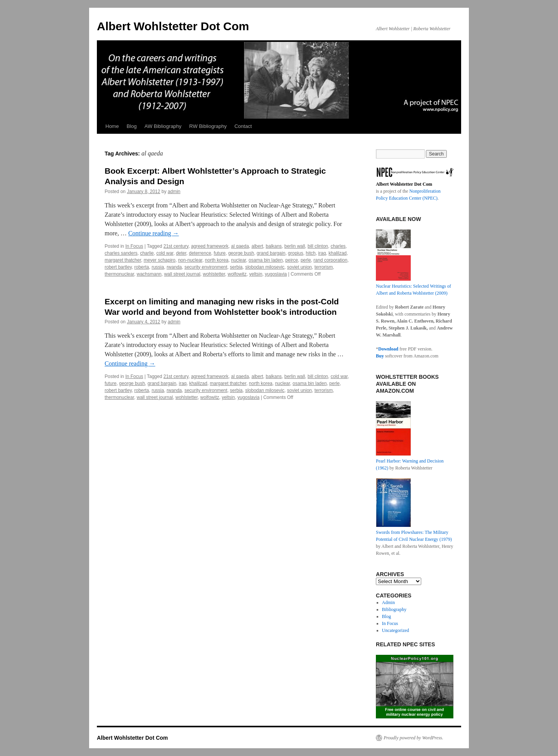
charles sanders (121, 253)
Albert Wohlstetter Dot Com (173, 26)
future (220, 253)
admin (174, 192)
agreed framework (210, 246)
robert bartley (118, 267)
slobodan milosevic (265, 267)
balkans (274, 246)
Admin (388, 602)
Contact (243, 126)
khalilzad (338, 253)
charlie (147, 253)
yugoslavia (276, 274)
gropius (295, 253)
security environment (206, 267)
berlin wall (295, 246)
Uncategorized (396, 630)
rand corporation (330, 260)
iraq (322, 253)
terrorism (323, 267)
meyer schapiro (160, 260)
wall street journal (182, 274)
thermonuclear (119, 274)
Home (112, 126)
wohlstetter (214, 274)
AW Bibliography (163, 126)
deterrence (200, 253)
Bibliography (394, 609)
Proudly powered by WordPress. (413, 738)
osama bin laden (266, 260)
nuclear (239, 260)
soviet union (300, 267)
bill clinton (318, 246)
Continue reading (154, 233)
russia (158, 267)
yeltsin (256, 274)
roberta (141, 267)
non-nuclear (190, 260)
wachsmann (149, 274)
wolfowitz (237, 274)
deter (181, 253)
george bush (241, 253)
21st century (176, 246)
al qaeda (240, 246)
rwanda (174, 267)
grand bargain (271, 253)
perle (306, 260)
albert (257, 246)
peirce (292, 260)
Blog (132, 126)
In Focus (134, 246)
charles (338, 246)
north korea (217, 260)
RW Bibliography (208, 126)
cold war (165, 253)
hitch (311, 253)
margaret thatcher (123, 260)
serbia (236, 267)
